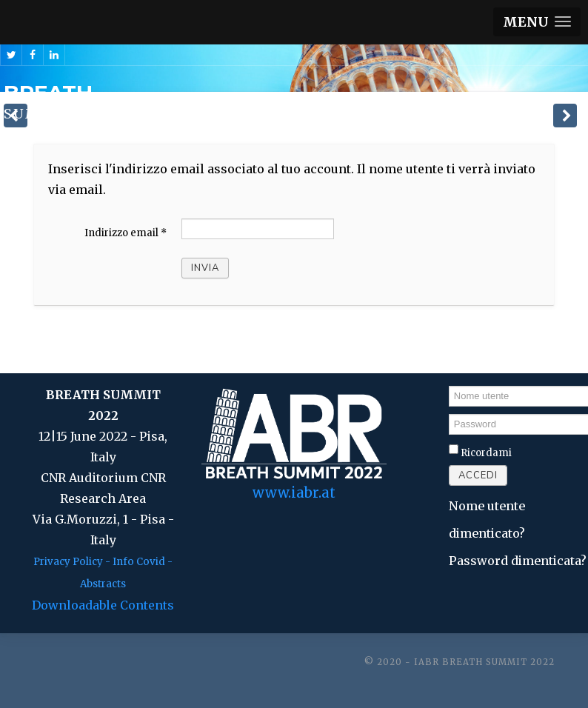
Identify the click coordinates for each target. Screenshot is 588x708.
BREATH (48, 93)
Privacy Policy (68, 562)
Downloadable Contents (103, 605)
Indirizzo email (126, 233)
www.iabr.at (294, 493)
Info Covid (139, 562)
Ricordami (486, 453)
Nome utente (449, 385)
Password (449, 414)
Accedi (478, 475)
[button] (537, 22)
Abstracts (103, 584)
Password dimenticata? (518, 561)
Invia (205, 268)
